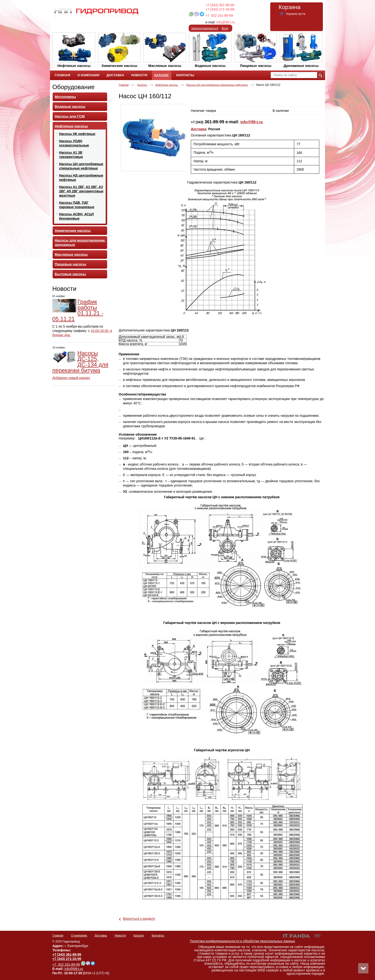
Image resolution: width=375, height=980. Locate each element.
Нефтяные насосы (167, 85)
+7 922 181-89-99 (219, 16)
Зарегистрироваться (205, 28)
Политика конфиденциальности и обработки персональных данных (243, 941)
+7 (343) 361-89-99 (220, 5)
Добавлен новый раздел (71, 378)
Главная (124, 85)
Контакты (158, 936)
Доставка (199, 129)
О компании (79, 936)
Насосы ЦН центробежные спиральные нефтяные (217, 85)
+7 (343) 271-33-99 (220, 9)
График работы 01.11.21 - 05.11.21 (78, 310)
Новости (64, 289)
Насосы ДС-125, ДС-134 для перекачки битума (80, 362)
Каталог (162, 75)
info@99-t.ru (226, 22)
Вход (225, 28)
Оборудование (74, 87)
